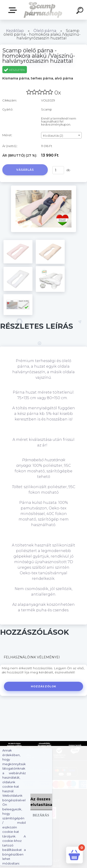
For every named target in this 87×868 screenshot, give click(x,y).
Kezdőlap (15, 31)
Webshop (13, 10)
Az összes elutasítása (41, 802)
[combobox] (61, 135)
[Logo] (43, 10)
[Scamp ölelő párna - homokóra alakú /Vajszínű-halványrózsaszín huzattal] (43, 187)
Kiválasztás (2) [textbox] (53, 136)
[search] (81, 11)
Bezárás (41, 815)
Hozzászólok (43, 686)
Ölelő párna (45, 31)
